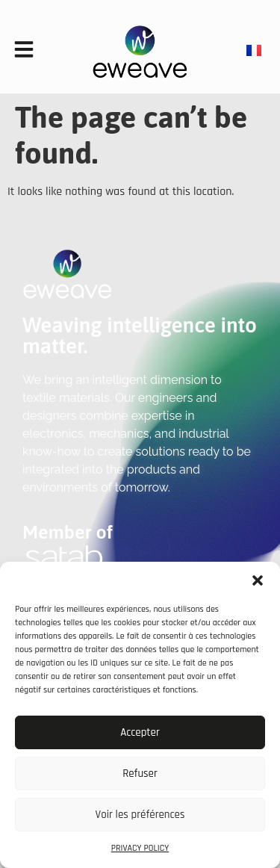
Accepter (140, 732)
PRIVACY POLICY (140, 848)
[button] (258, 580)
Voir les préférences (140, 815)
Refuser (140, 774)
